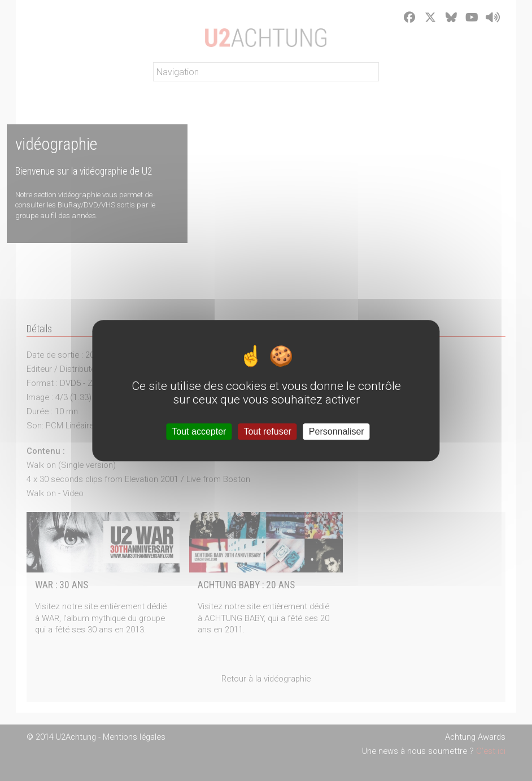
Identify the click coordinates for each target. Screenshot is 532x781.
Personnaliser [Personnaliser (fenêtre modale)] (337, 431)
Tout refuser (267, 431)
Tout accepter (199, 431)
